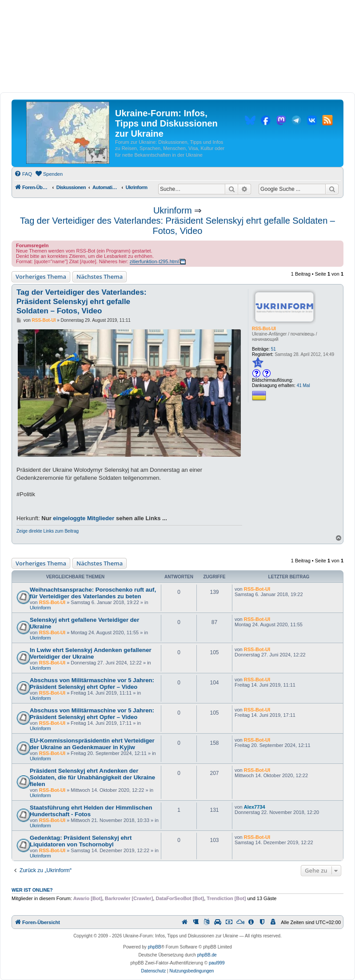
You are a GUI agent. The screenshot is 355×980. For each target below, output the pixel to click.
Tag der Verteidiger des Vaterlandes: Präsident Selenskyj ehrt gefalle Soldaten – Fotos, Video (177, 226)
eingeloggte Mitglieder (84, 518)
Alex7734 (255, 807)
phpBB (155, 947)
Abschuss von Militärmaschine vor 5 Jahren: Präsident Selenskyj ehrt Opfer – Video (92, 684)
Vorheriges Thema (41, 277)
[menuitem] (23, 174)
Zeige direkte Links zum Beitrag (48, 531)
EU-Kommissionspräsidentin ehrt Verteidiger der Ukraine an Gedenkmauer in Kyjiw (92, 744)
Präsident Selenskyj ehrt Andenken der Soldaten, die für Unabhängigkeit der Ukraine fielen (92, 777)
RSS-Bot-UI (264, 329)
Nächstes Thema (100, 277)
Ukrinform (173, 210)
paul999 (217, 963)
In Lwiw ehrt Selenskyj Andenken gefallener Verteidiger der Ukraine (91, 653)
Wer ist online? (32, 890)
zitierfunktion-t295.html (154, 261)
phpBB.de (207, 955)
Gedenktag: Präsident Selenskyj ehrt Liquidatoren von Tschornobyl (81, 841)
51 (273, 349)
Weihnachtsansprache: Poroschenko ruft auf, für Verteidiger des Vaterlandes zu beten (93, 593)
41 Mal (303, 385)
